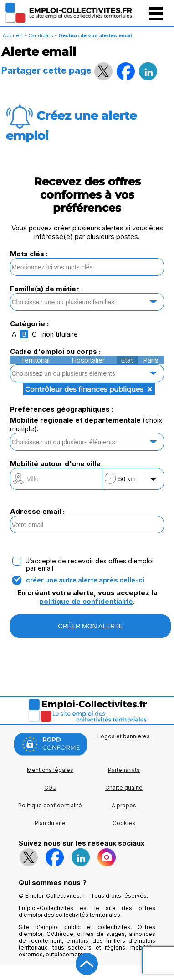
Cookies (124, 823)
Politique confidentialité (50, 805)
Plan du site (50, 823)
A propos (124, 805)
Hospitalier (88, 360)
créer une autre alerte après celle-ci (85, 580)
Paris (151, 360)
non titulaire (60, 334)
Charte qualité (124, 788)
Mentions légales (50, 770)
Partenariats (124, 770)
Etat (127, 360)
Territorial (35, 360)
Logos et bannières (124, 736)
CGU (50, 788)
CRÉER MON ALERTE (90, 626)
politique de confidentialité (86, 601)
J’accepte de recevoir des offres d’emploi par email (90, 565)
